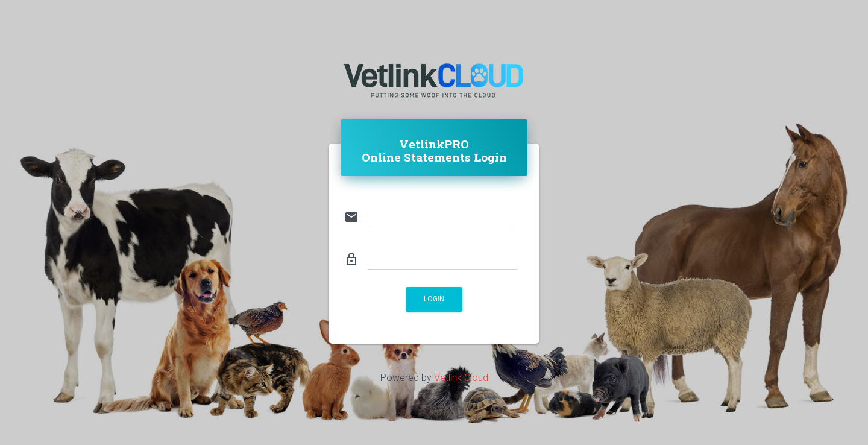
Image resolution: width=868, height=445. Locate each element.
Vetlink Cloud (461, 378)
